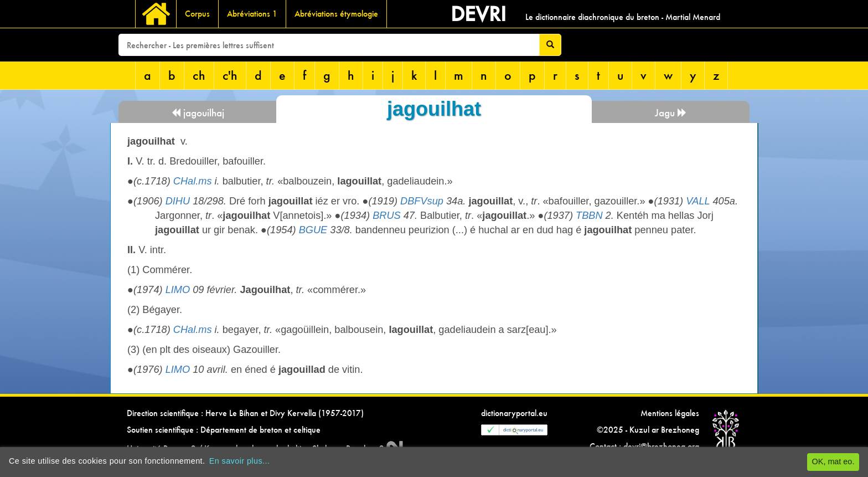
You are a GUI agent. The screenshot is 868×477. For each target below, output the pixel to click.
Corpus (197, 14)
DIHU (178, 201)
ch (199, 75)
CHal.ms (193, 181)
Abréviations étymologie (336, 14)
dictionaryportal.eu (514, 413)
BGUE (313, 230)
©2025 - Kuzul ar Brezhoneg (648, 430)
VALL (698, 201)
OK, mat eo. (833, 461)
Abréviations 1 (252, 14)
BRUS (387, 216)
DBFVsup (422, 201)
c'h (230, 75)
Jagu (671, 113)
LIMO (178, 290)
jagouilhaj (198, 113)
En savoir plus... (240, 461)
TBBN (589, 216)
